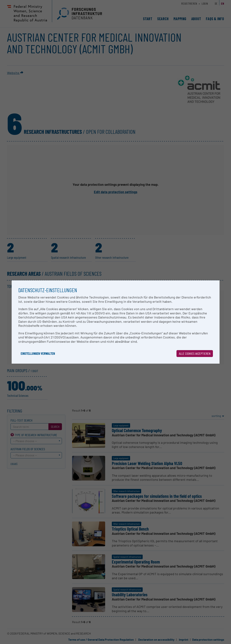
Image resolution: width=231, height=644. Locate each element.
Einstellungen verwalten (38, 353)
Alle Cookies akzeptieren (195, 353)
